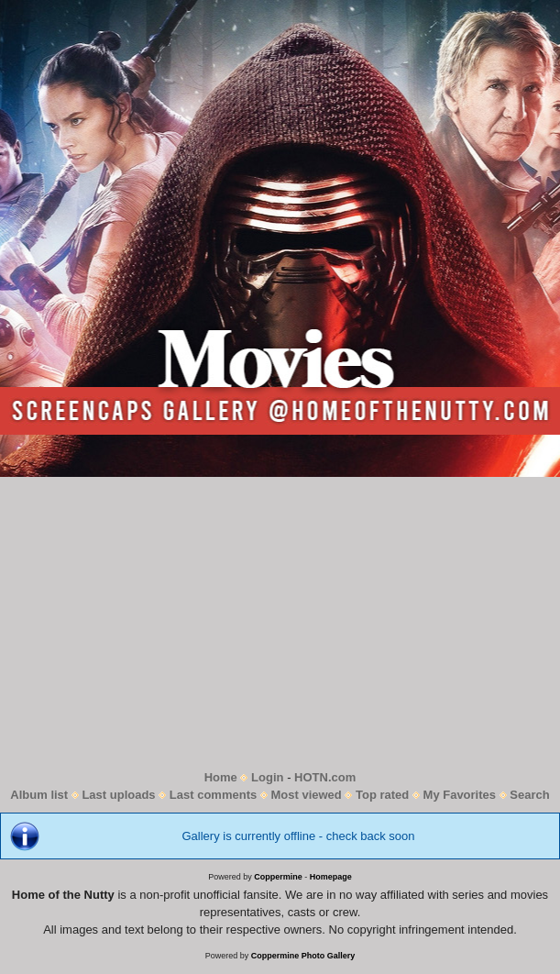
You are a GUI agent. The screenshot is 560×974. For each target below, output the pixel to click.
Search (529, 795)
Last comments (213, 795)
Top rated (382, 795)
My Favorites (460, 795)
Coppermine (278, 877)
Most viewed (306, 795)
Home (221, 777)
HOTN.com (325, 777)
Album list (39, 795)
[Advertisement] (280, 623)
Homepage (331, 877)
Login (267, 777)
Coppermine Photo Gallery (303, 956)
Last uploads (118, 795)
